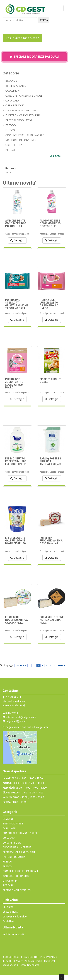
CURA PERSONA (15, 105)
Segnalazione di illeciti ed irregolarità (26, 727)
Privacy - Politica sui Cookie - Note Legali (35, 961)
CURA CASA (12, 100)
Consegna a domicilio (15, 917)
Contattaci (8, 921)
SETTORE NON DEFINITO (17, 890)
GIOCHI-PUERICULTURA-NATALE (25, 135)
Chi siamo (8, 907)
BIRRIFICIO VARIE (16, 86)
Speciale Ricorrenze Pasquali (34, 57)
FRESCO (10, 130)
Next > (61, 665)
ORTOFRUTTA (14, 145)
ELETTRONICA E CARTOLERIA (23, 115)
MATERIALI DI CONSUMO (20, 140)
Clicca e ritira (10, 912)
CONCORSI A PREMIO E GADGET (25, 96)
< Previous (21, 665)
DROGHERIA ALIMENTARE (21, 110)
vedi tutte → (57, 156)
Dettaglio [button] (17, 240)
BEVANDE (11, 81)
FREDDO (11, 125)
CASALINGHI (13, 91)
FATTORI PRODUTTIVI (19, 120)
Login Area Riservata (23, 38)
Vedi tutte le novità (14, 934)
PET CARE (11, 150)
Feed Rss (8, 961)
